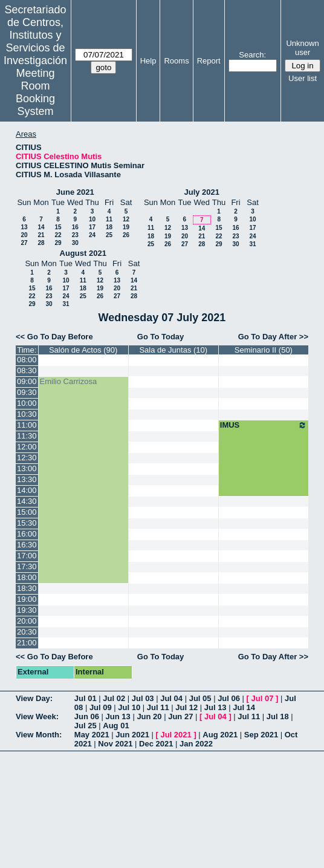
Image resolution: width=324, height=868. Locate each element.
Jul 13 (215, 707)
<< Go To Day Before (54, 337)
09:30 (27, 392)
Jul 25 (86, 726)
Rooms (176, 61)
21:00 (27, 643)
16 (75, 227)
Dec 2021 (156, 744)
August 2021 (83, 253)
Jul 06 (229, 698)
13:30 (27, 479)
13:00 (27, 468)
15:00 (27, 512)
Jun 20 (149, 716)
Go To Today (161, 337)
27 (24, 243)
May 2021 (92, 735)
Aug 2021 (220, 735)
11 (109, 219)
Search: (252, 55)
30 (75, 243)
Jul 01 (86, 698)
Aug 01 (116, 726)
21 (41, 235)
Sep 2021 (261, 735)
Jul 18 (278, 716)
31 (252, 244)
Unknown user (302, 48)
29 (58, 243)
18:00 (27, 577)
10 (92, 219)
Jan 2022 (196, 744)
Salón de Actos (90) (83, 350)
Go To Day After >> (273, 337)
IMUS (264, 425)
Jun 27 (180, 716)
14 (41, 227)
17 (92, 227)
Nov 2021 (115, 744)
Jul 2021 (176, 735)
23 (75, 235)
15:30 (27, 523)
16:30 (27, 545)
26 (126, 235)
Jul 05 (200, 698)
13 (24, 227)
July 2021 (202, 192)
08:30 (27, 370)
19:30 (27, 610)
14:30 (27, 501)
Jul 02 (114, 698)
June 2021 (75, 192)
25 (109, 235)
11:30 (27, 436)
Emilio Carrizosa (69, 381)
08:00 (27, 360)
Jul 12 (186, 707)
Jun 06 (87, 716)
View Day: (34, 698)
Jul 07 (263, 698)
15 (58, 227)
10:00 (27, 403)
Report (209, 61)
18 (109, 227)
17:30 (27, 566)
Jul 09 (101, 707)
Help (148, 61)
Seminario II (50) (264, 350)
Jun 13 (118, 716)
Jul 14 (244, 707)
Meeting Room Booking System (35, 92)
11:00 (27, 425)
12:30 (27, 458)
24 (92, 235)
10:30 (27, 414)
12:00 (27, 447)
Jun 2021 (132, 735)
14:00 (27, 490)
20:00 (27, 621)
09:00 (27, 381)
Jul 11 (158, 707)
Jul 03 (143, 698)
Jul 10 (129, 707)
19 (126, 227)
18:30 (27, 588)
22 (58, 235)
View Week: (37, 716)
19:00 (27, 599)
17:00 (27, 556)
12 (126, 219)
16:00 (27, 534)
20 (24, 235)
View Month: (39, 735)
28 (41, 243)
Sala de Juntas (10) (173, 350)
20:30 (27, 632)
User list (303, 78)
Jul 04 (171, 698)
